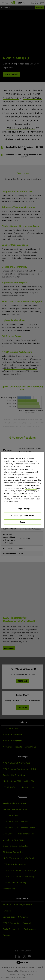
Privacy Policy (31, 488)
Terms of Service (20, 493)
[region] (22, 490)
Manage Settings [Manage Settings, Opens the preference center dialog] (22, 509)
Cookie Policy (9, 491)
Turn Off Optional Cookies (23, 515)
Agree (23, 522)
